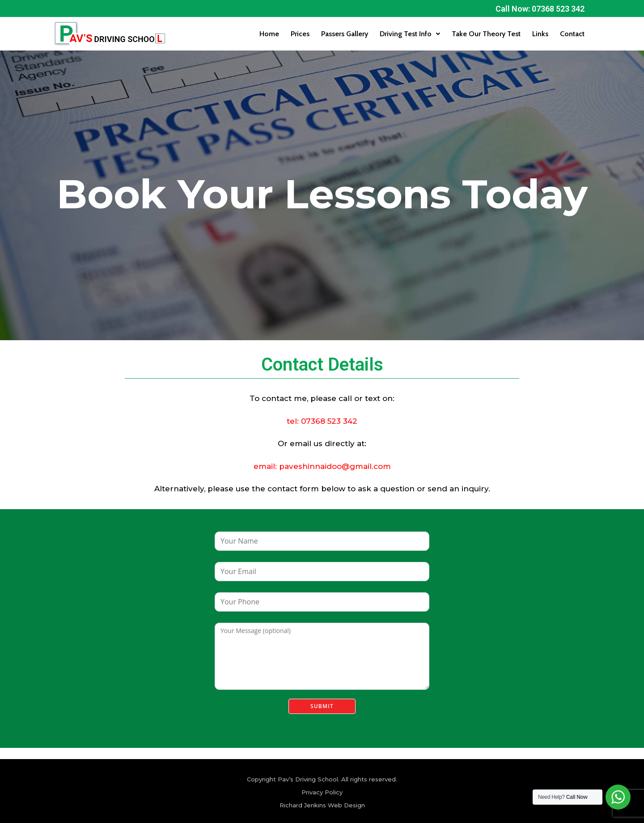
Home (269, 34)
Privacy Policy (322, 792)
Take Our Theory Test (486, 34)
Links (540, 34)
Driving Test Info (410, 34)
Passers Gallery (345, 34)
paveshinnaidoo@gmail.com (335, 466)
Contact (572, 34)
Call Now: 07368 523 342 (540, 9)
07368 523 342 (329, 421)
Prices (300, 34)
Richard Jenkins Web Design (322, 805)
